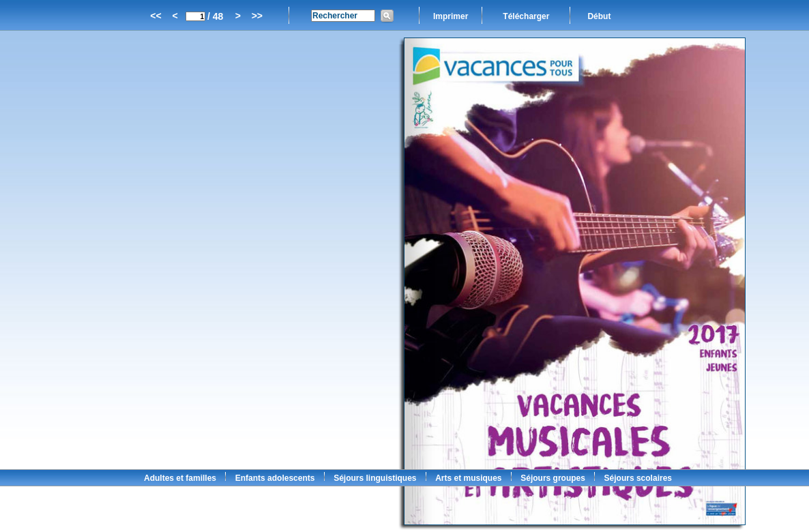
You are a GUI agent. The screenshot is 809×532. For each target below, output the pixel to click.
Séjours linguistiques (375, 478)
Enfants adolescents (275, 478)
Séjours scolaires (638, 478)
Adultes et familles (180, 478)
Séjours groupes (553, 478)
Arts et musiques (468, 478)
